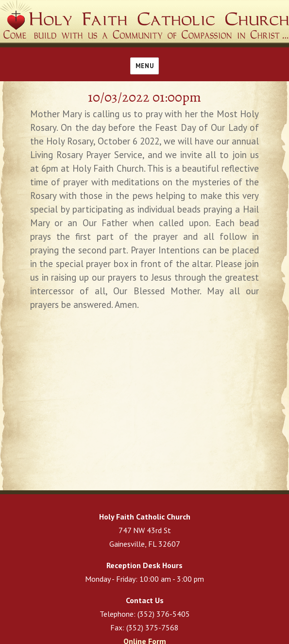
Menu (144, 66)
